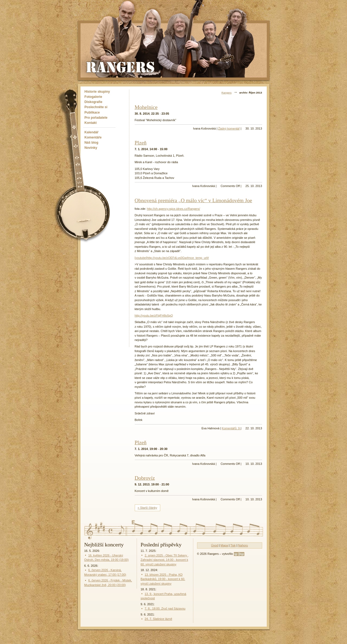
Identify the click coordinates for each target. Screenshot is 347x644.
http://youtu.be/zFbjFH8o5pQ (154, 315)
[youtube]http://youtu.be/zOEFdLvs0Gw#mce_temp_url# (172, 258)
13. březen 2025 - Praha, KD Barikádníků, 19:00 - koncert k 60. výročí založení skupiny (163, 579)
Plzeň (141, 143)
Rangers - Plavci (121, 67)
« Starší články (147, 508)
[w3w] (239, 554)
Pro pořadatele (96, 118)
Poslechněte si (96, 107)
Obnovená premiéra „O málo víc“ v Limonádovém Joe (193, 200)
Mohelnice (146, 107)
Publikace (92, 112)
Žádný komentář (229, 128)
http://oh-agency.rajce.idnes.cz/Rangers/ (173, 209)
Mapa (224, 545)
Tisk (233, 545)
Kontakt (91, 123)
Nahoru (243, 545)
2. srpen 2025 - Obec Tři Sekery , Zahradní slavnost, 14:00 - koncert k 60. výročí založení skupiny (165, 560)
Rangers (226, 93)
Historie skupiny (97, 92)
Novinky (91, 148)
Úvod (215, 545)
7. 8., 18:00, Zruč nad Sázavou (165, 608)
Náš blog (91, 143)
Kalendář (92, 132)
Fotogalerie (93, 97)
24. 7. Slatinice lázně (159, 619)
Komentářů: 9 (231, 428)
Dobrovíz (145, 478)
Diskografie (94, 102)
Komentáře (93, 137)
